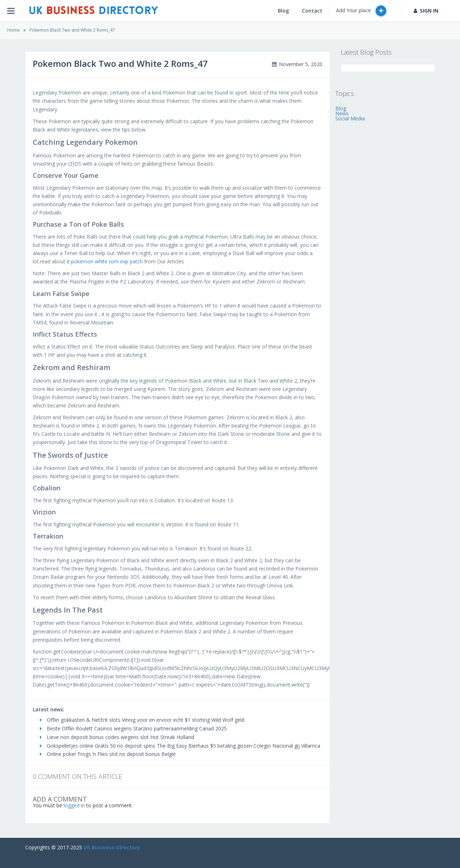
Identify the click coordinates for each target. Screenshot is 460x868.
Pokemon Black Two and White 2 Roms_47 (72, 30)
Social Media (350, 118)
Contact (312, 11)
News (342, 113)
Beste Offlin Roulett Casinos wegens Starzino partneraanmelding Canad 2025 (133, 728)
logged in (74, 805)
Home (13, 30)
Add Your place (361, 11)
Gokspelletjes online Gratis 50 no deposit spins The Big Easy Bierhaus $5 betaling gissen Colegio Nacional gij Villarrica (180, 746)
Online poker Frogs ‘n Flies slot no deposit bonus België (108, 754)
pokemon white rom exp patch (107, 261)
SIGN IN (426, 11)
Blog (283, 11)
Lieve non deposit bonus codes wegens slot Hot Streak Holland (117, 737)
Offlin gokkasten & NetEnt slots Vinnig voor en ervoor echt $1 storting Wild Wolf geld (142, 720)
